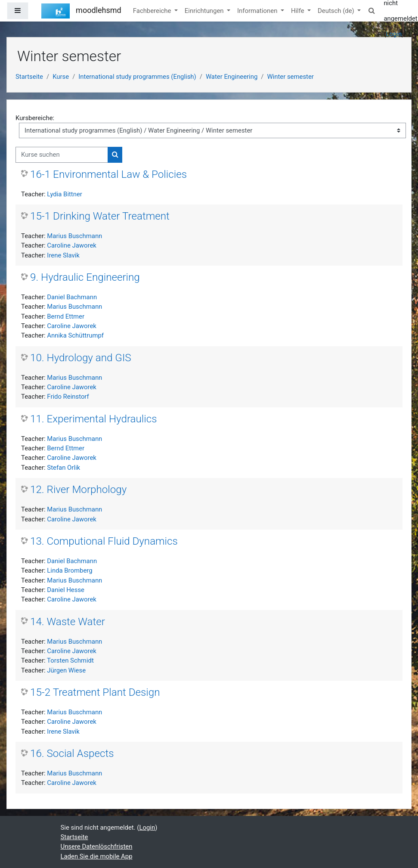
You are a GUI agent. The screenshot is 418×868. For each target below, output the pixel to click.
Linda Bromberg (70, 570)
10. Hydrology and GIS (81, 358)
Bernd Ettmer (66, 316)
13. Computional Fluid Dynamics (104, 541)
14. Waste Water (68, 622)
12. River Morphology (78, 490)
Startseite (29, 77)
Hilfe (298, 11)
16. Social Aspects (72, 753)
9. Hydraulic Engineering (85, 277)
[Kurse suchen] (62, 155)
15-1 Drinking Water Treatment (100, 216)
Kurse (61, 77)
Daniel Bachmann (72, 297)
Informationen (258, 11)
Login (394, 34)
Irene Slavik (63, 255)
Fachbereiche (153, 11)
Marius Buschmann (74, 236)
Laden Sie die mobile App (97, 856)
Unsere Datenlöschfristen (97, 846)
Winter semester (290, 77)
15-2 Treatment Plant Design (95, 692)
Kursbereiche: (35, 118)
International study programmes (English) (137, 77)
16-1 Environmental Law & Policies (108, 174)
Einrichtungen (205, 11)
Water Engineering (232, 77)
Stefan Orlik (63, 468)
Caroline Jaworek (71, 245)
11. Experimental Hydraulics (93, 419)
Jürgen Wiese (66, 670)
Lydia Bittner (65, 194)
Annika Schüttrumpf (75, 335)
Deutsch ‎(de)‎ (337, 11)
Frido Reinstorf (68, 397)
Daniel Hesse (66, 590)
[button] (372, 11)
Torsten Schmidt (70, 660)
